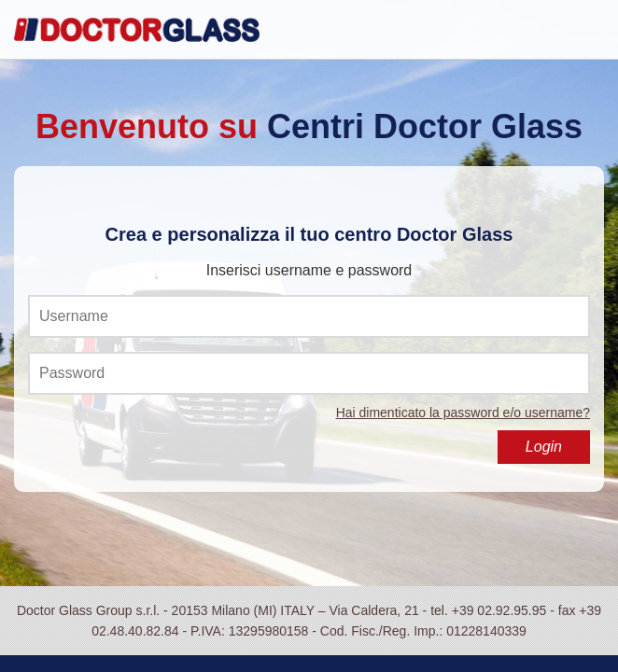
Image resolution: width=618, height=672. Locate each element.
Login (544, 447)
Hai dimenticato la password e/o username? (463, 413)
